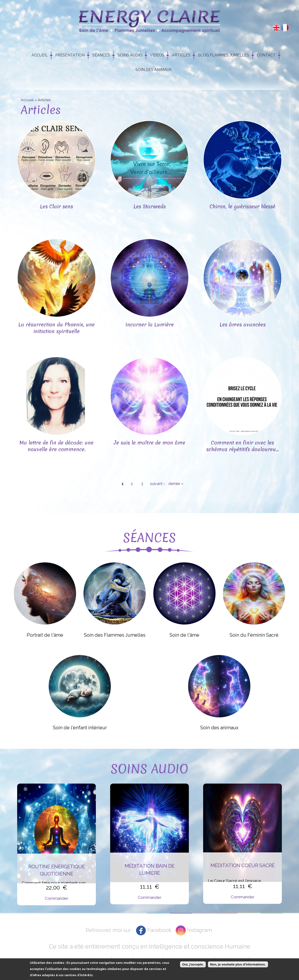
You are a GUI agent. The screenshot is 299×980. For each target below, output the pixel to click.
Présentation (70, 55)
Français (285, 28)
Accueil (40, 55)
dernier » (176, 484)
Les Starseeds (150, 207)
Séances (101, 55)
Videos (157, 55)
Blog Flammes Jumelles (224, 55)
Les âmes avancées (243, 325)
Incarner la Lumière (150, 325)
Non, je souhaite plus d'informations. (238, 964)
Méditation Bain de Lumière (150, 870)
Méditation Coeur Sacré (243, 865)
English (276, 28)
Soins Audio (130, 55)
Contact (266, 55)
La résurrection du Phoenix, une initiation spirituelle (57, 328)
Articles (181, 55)
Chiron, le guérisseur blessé (242, 207)
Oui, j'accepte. (193, 964)
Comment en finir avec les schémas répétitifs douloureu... (243, 446)
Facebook (159, 930)
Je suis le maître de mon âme (150, 443)
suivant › (157, 484)
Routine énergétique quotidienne (57, 870)
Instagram (200, 930)
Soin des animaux (154, 70)
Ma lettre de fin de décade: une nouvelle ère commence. (57, 446)
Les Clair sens (57, 207)
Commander (57, 898)
